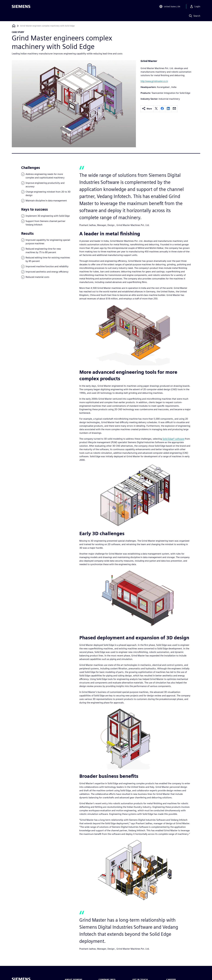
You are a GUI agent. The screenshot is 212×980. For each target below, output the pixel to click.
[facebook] (162, 109)
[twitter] (156, 109)
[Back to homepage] (14, 26)
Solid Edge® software (173, 439)
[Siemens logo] (21, 6)
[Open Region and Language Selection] (170, 6)
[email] (174, 109)
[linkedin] (168, 109)
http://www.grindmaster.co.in (154, 81)
